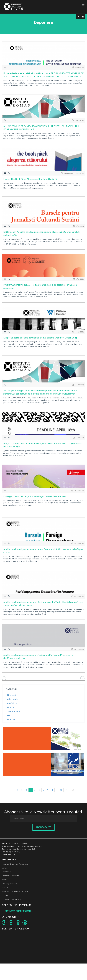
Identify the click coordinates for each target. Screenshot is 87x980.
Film (9, 715)
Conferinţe (12, 703)
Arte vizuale (13, 699)
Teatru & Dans (14, 711)
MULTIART (12, 720)
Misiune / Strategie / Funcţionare (15, 864)
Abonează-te (43, 827)
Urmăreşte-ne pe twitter (18, 911)
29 (61, 790)
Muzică (10, 707)
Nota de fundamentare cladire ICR (15, 891)
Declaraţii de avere (9, 884)
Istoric (4, 880)
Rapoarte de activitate (10, 876)
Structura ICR (7, 872)
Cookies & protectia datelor (12, 899)
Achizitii (5, 888)
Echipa (5, 868)
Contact (5, 895)
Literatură (12, 695)
